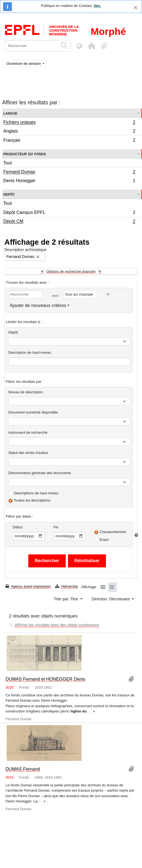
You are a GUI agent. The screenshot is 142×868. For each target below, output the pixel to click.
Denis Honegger (69, 181)
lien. (97, 6)
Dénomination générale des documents (40, 473)
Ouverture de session (24, 64)
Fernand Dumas (69, 172)
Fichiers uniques (69, 123)
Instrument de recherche (28, 432)
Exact (104, 540)
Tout (7, 163)
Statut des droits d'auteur (28, 453)
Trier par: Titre (66, 599)
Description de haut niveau (30, 352)
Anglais (69, 132)
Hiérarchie (67, 586)
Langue (10, 113)
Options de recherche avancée (71, 271)
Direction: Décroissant (111, 599)
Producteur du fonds (25, 154)
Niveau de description (26, 392)
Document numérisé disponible (33, 412)
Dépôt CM (69, 222)
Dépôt (13, 332)
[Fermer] (135, 8)
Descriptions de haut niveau (36, 493)
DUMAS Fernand (23, 769)
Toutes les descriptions (32, 500)
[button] (92, 46)
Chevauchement (113, 532)
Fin (56, 527)
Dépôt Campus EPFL (69, 213)
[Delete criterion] (108, 294)
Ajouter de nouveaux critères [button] (38, 305)
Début (18, 527)
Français (69, 141)
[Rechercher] (31, 46)
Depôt (9, 194)
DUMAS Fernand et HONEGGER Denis (45, 679)
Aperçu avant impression (28, 586)
